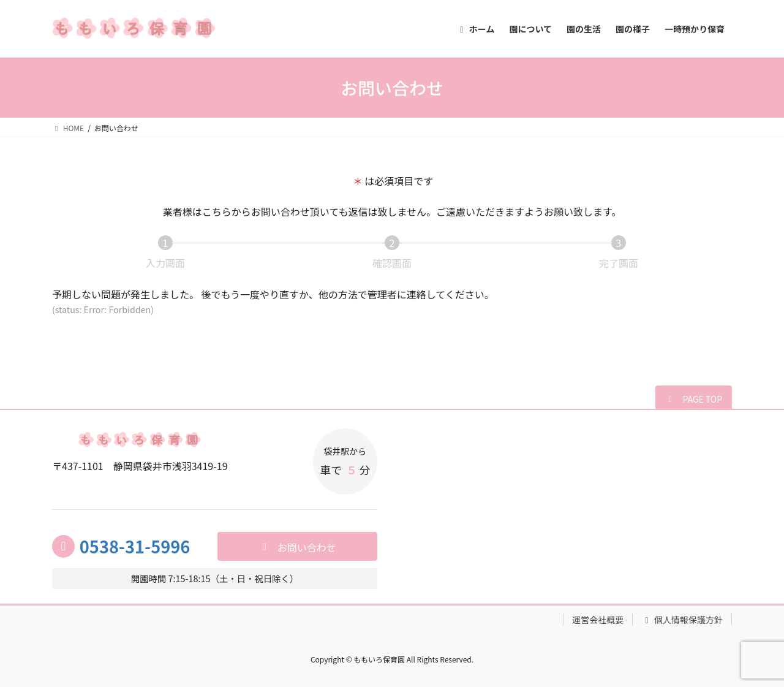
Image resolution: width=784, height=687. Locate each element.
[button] (694, 398)
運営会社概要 (598, 620)
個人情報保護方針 (682, 620)
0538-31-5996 (135, 546)
